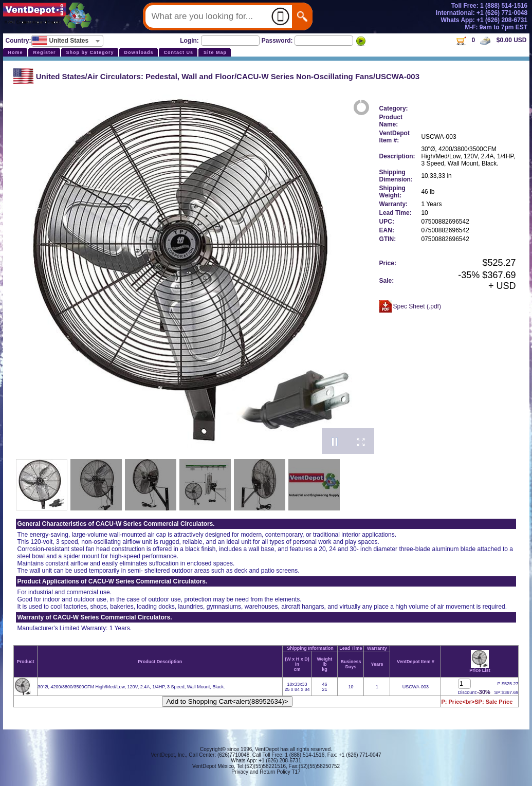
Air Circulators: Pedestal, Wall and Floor (161, 76)
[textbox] (67, 41)
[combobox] (67, 41)
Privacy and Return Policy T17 (266, 772)
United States (61, 76)
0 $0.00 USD (491, 40)
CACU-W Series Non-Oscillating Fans (305, 76)
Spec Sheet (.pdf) (417, 306)
